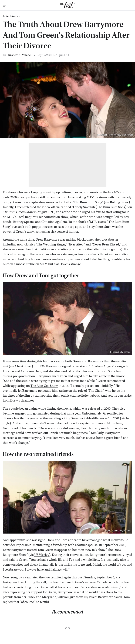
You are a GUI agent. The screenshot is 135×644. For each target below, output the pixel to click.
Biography (114, 249)
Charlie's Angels (102, 366)
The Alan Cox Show (44, 386)
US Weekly (42, 555)
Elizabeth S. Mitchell (19, 55)
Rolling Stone (119, 202)
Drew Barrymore (47, 240)
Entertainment (12, 16)
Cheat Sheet (23, 366)
